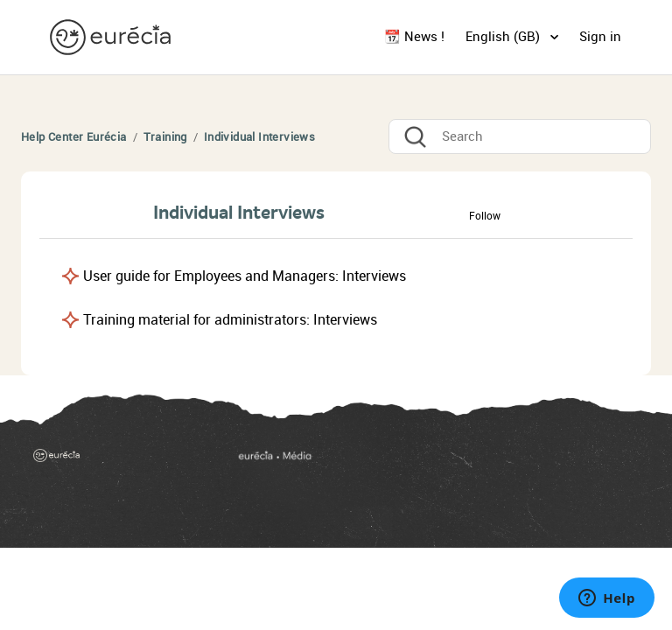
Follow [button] (485, 216)
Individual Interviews (259, 137)
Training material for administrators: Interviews (230, 320)
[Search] (520, 136)
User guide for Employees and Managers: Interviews (245, 276)
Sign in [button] (600, 37)
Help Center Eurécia (74, 137)
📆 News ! (414, 37)
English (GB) (504, 37)
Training (165, 137)
